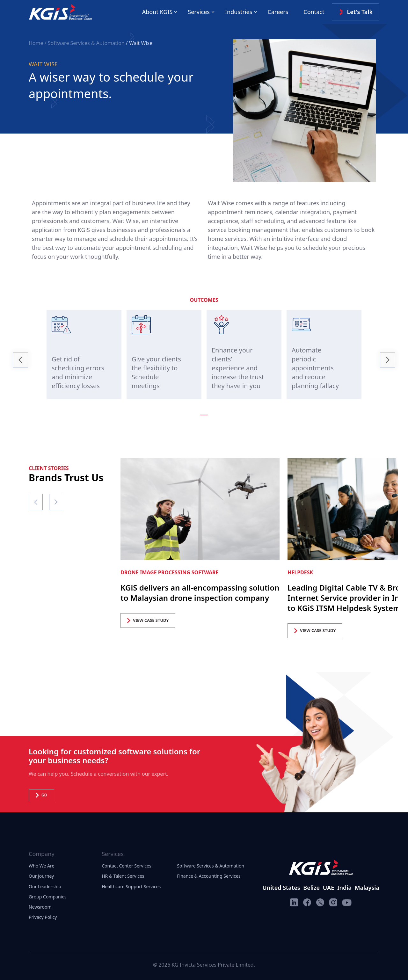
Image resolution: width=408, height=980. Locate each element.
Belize (311, 888)
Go (41, 795)
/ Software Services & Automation (85, 43)
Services (199, 12)
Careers (278, 12)
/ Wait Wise (139, 43)
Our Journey (41, 876)
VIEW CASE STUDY (148, 620)
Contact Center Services (126, 866)
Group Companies (48, 897)
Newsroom (40, 907)
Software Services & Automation (211, 866)
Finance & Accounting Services (209, 876)
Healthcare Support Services (131, 886)
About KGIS (157, 12)
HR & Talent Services (123, 876)
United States (281, 888)
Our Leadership (45, 886)
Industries (239, 12)
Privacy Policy (43, 917)
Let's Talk (356, 12)
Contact (314, 12)
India (344, 888)
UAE (328, 888)
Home (37, 43)
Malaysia (367, 888)
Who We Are (41, 866)
